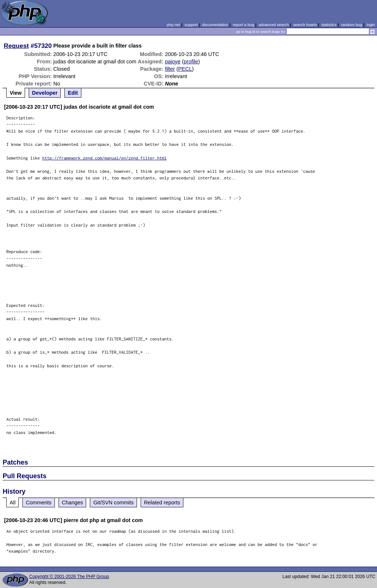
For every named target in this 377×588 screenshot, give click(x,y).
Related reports (162, 503)
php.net (173, 25)
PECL (185, 69)
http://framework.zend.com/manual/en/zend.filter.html (105, 158)
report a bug (243, 25)
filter (170, 69)
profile (191, 62)
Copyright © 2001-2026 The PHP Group (69, 577)
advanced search (274, 25)
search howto (305, 25)
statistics (329, 25)
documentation (215, 25)
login (371, 25)
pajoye (173, 62)
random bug (352, 25)
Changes (73, 503)
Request (16, 46)
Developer (45, 93)
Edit (73, 93)
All (13, 503)
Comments (39, 503)
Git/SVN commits (113, 503)
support (191, 25)
